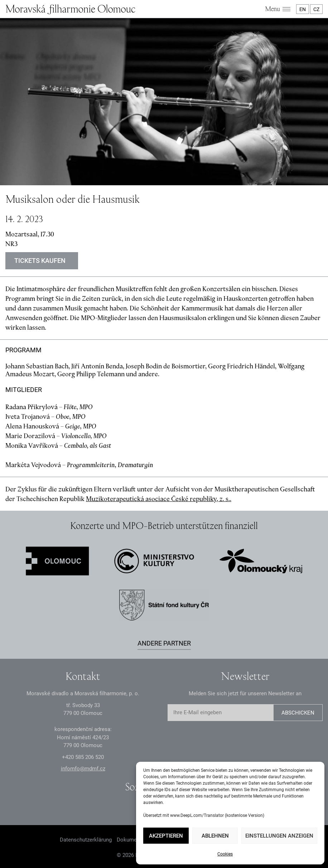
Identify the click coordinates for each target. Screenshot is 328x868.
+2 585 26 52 (83, 757)
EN (303, 9)
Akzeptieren (166, 836)
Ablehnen (215, 836)
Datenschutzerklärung (86, 840)
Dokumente (131, 840)
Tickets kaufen (40, 261)
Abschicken (298, 713)
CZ (316, 9)
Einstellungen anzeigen (279, 836)
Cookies (225, 854)
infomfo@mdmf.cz (83, 769)
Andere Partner (164, 643)
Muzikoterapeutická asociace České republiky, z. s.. (159, 499)
